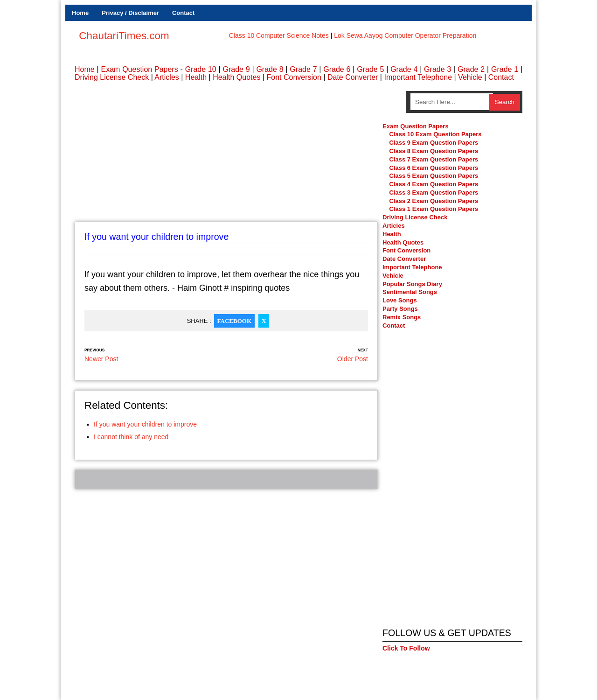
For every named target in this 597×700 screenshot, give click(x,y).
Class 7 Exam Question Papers (434, 159)
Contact (183, 13)
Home (80, 13)
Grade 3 (437, 69)
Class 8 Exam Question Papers (434, 151)
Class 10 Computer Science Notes (279, 35)
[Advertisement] (226, 156)
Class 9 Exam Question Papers (434, 143)
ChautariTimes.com (124, 36)
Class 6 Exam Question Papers (434, 168)
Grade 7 (303, 69)
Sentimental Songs (410, 292)
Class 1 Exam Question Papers (434, 209)
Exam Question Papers (139, 69)
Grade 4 (404, 69)
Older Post (353, 359)
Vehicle (470, 77)
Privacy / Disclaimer (130, 13)
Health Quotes (236, 77)
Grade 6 (337, 69)
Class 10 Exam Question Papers (435, 134)
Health (196, 77)
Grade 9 (236, 69)
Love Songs (400, 300)
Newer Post (101, 359)
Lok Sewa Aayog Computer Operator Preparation (405, 35)
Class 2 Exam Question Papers (434, 201)
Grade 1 (505, 69)
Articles (167, 77)
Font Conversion (294, 77)
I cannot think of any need (131, 437)
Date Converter (353, 77)
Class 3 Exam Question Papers (434, 192)
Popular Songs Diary (412, 284)
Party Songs (400, 309)
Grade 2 (471, 69)
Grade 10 (201, 69)
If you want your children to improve (145, 424)
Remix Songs (402, 317)
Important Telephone (418, 77)
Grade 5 (370, 69)
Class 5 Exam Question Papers (434, 176)
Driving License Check (112, 77)
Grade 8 (270, 69)
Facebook (234, 321)
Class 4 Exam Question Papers (434, 184)
